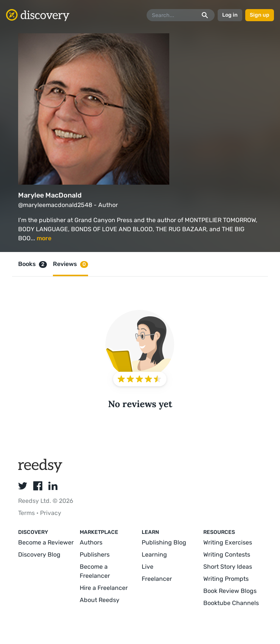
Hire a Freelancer (104, 588)
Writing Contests (227, 555)
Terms (27, 513)
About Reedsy (100, 600)
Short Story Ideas (228, 567)
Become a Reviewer (46, 542)
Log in (230, 15)
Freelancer (157, 579)
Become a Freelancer (95, 571)
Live (148, 567)
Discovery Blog (39, 555)
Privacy (51, 513)
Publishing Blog (164, 542)
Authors (91, 542)
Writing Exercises (228, 542)
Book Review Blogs (230, 591)
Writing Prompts (226, 579)
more (44, 238)
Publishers (95, 555)
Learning (154, 555)
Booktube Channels (231, 603)
